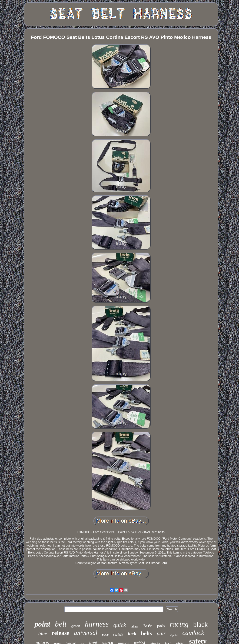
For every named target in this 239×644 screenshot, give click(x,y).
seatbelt (118, 635)
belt (61, 624)
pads (161, 626)
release (60, 633)
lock (132, 634)
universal (86, 633)
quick (120, 625)
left (148, 626)
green (76, 626)
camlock (193, 633)
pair (161, 633)
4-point (174, 635)
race (105, 634)
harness (97, 624)
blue (43, 633)
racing (179, 624)
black (201, 624)
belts (146, 633)
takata (134, 627)
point (42, 624)
